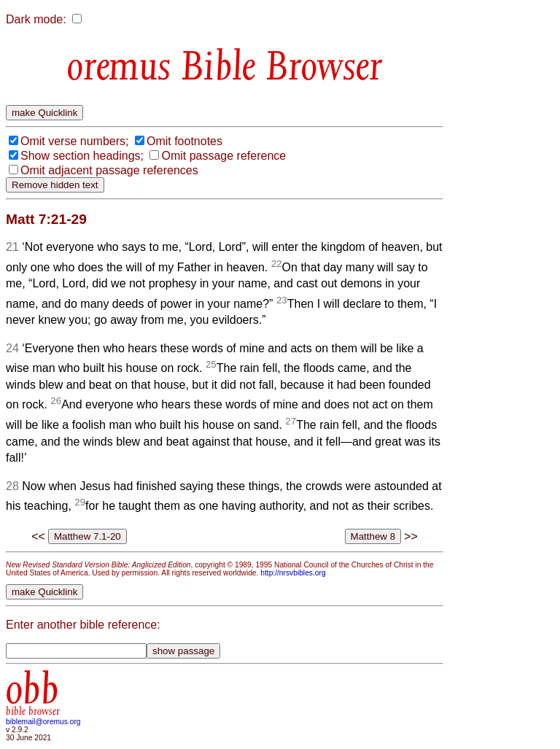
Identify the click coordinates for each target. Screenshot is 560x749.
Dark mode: (36, 19)
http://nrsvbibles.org (293, 573)
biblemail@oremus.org (43, 722)
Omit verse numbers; (74, 141)
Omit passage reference (223, 156)
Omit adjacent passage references (109, 170)
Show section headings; (82, 156)
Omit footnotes (184, 141)
